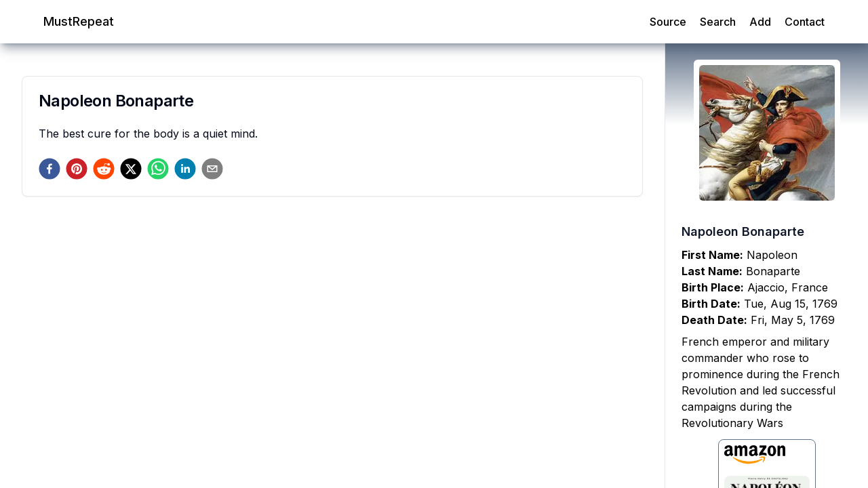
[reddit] (104, 169)
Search (718, 22)
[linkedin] (185, 169)
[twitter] (131, 169)
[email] (212, 169)
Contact (805, 22)
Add (760, 22)
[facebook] (50, 169)
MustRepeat (79, 21)
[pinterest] (77, 169)
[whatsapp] (158, 169)
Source (668, 22)
